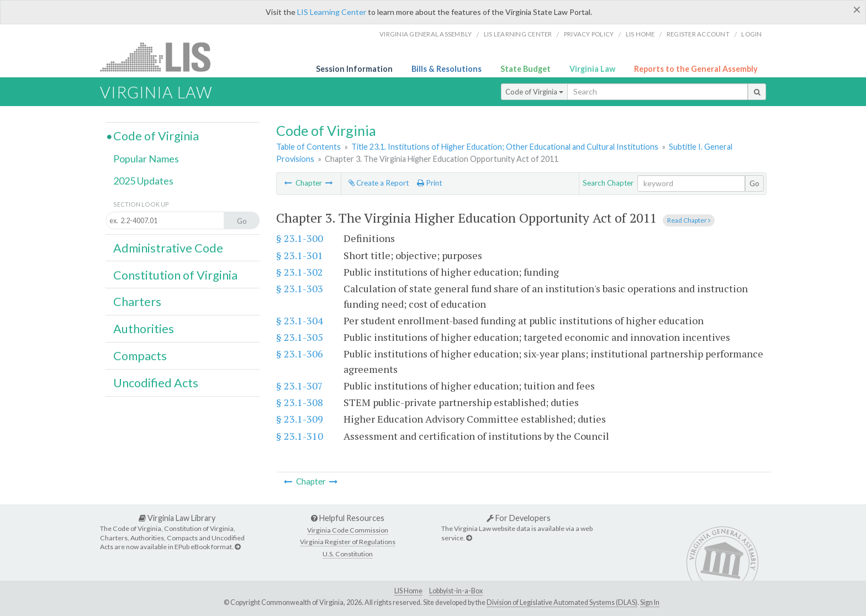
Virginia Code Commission (348, 530)
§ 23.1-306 (300, 354)
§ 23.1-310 (300, 436)
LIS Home (408, 591)
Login (751, 34)
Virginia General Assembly (426, 34)
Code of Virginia (534, 92)
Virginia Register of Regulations (348, 542)
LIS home (640, 34)
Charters (137, 302)
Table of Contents (308, 147)
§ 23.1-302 (300, 272)
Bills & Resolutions (447, 69)
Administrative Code (168, 248)
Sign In (650, 602)
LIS (162, 57)
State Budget (526, 69)
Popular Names (146, 159)
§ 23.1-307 (300, 386)
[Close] (857, 9)
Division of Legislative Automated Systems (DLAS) (562, 602)
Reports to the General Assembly (696, 69)
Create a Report (379, 183)
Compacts (140, 356)
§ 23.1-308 (300, 402)
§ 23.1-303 (300, 288)
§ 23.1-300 (300, 238)
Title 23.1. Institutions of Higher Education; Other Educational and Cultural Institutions (505, 147)
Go (754, 183)
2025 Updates (143, 181)
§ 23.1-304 (300, 320)
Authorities (144, 329)
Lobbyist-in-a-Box (456, 591)
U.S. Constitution (348, 554)
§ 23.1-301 (300, 255)
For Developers (519, 518)
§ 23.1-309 (300, 419)
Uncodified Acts (156, 383)
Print (429, 183)
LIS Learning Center (332, 12)
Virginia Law (592, 69)
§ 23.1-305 (300, 337)
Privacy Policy (589, 34)
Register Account (698, 34)
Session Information (354, 69)
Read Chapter (689, 220)
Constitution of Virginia (175, 275)
